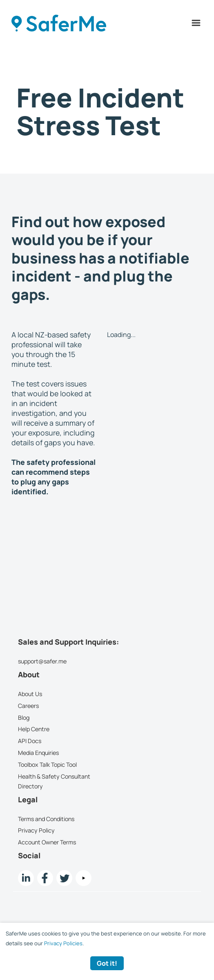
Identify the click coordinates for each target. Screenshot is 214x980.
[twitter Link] (64, 878)
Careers (28, 706)
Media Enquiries (38, 753)
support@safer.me (42, 661)
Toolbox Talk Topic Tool (47, 765)
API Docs (30, 741)
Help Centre (34, 729)
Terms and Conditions (46, 819)
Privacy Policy (36, 831)
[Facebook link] (45, 878)
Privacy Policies (63, 943)
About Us (30, 694)
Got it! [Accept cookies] (107, 963)
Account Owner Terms (47, 842)
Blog (24, 718)
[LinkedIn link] (26, 878)
